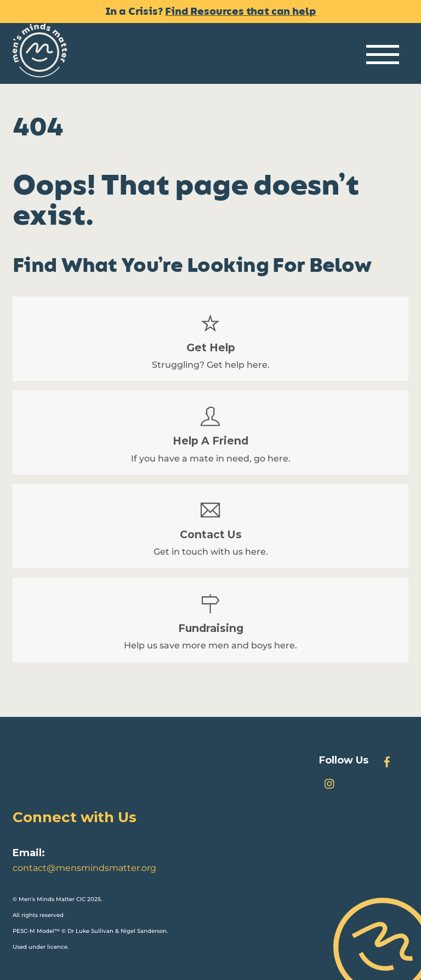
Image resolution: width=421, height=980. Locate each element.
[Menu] (383, 55)
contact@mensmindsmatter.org (84, 868)
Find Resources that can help (240, 12)
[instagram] (330, 782)
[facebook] (387, 760)
